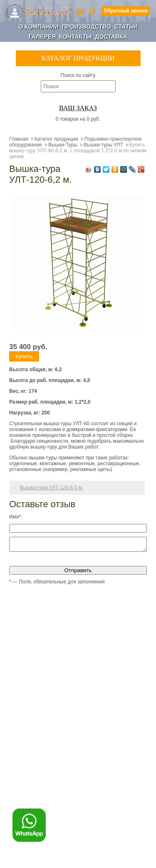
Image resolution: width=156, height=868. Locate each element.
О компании (38, 27)
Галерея (42, 37)
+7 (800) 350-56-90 (93, 11)
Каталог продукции (56, 139)
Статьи (126, 27)
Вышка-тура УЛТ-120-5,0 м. (51, 488)
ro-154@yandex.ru (81, 11)
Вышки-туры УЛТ (103, 145)
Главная (19, 139)
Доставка (111, 37)
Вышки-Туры (63, 145)
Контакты (75, 37)
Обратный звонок (126, 11)
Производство (87, 27)
